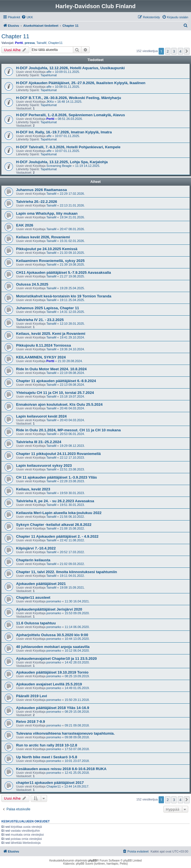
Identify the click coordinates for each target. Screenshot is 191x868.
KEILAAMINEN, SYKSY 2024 (41, 357)
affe (49, 72)
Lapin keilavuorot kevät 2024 (41, 416)
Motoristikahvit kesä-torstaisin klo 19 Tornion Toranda (64, 296)
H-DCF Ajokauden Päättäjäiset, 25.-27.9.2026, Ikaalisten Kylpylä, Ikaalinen (81, 83)
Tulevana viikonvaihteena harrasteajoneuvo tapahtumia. (65, 733)
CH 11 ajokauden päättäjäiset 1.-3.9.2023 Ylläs (56, 477)
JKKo (50, 102)
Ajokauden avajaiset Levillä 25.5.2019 (49, 684)
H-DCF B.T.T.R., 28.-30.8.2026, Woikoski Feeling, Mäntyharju (69, 98)
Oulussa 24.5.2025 (32, 284)
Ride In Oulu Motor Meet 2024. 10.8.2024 (51, 369)
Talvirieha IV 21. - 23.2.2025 (40, 320)
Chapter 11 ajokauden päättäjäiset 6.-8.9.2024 (56, 381)
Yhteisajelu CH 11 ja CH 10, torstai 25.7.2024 (55, 393)
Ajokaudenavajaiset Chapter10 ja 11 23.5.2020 (56, 659)
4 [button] (180, 51)
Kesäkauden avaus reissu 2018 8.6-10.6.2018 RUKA (61, 769)
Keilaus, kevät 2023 (33, 489)
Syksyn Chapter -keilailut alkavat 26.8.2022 (54, 525)
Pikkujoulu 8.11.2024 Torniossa (44, 345)
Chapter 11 (15, 36)
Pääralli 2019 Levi (32, 696)
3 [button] (174, 51)
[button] (187, 51)
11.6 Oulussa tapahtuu (36, 623)
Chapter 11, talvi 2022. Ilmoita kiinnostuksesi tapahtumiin (66, 572)
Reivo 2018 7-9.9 (31, 722)
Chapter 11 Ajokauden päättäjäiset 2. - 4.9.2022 (57, 536)
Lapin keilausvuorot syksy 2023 (44, 466)
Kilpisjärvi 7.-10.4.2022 (36, 548)
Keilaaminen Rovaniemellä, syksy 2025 (50, 261)
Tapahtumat (49, 75)
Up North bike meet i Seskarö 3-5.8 (47, 757)
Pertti (19, 43)
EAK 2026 (25, 225)
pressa (30, 43)
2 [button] (168, 51)
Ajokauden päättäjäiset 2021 (41, 584)
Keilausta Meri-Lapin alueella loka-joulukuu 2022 (59, 513)
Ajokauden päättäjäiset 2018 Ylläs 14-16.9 (53, 708)
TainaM (41, 43)
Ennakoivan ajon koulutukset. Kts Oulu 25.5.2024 (59, 404)
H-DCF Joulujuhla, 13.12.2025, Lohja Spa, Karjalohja (62, 162)
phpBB (93, 861)
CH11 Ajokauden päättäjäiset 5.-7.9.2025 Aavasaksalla (64, 272)
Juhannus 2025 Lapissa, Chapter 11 (48, 308)
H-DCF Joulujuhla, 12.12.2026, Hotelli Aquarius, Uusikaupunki (70, 68)
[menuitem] (27, 17)
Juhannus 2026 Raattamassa (41, 190)
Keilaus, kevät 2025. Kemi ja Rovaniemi (51, 334)
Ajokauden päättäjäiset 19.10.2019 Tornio (52, 672)
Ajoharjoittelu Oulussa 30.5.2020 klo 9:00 (52, 635)
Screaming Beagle (59, 166)
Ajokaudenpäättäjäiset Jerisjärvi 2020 (49, 609)
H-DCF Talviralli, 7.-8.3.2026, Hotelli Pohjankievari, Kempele (68, 147)
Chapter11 (55, 43)
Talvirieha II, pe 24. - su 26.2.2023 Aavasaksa (55, 501)
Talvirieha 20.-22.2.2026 (37, 202)
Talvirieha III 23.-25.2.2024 (39, 442)
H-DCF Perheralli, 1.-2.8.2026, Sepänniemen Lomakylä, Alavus (71, 115)
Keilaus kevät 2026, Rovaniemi (43, 237)
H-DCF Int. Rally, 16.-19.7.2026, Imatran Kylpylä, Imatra (64, 132)
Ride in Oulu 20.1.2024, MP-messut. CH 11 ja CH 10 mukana (68, 430)
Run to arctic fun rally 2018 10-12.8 (47, 745)
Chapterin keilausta (33, 560)
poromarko (54, 601)
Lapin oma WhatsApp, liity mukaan (47, 213)
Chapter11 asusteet (33, 597)
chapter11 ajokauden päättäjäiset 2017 (50, 783)
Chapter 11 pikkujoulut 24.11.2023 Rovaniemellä (58, 454)
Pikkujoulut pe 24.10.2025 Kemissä (47, 249)
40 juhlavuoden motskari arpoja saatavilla (53, 647)
